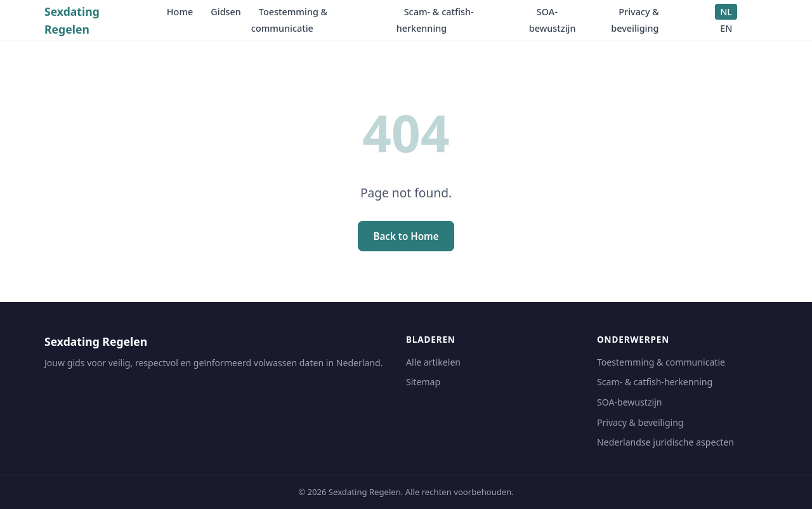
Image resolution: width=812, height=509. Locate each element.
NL (726, 12)
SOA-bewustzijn (553, 20)
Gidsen (226, 12)
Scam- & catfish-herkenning (435, 20)
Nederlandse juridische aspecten (665, 442)
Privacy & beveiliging (635, 20)
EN (726, 28)
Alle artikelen (433, 362)
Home (180, 12)
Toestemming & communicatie (289, 20)
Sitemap (423, 382)
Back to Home (406, 236)
